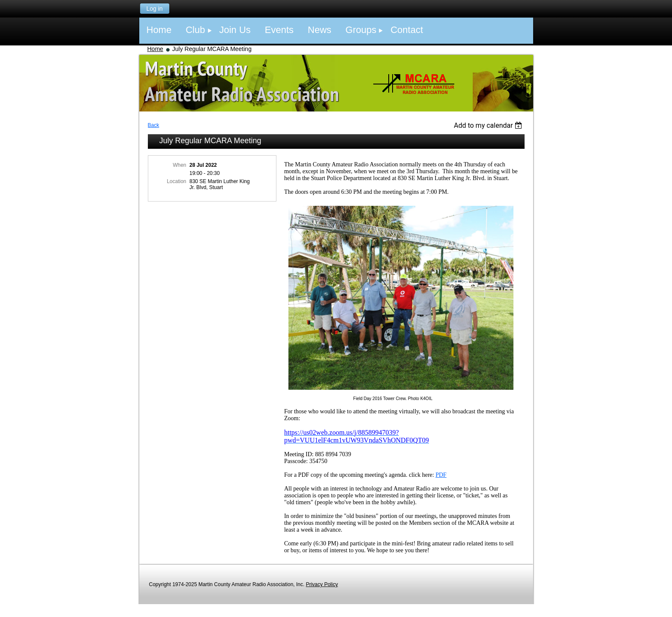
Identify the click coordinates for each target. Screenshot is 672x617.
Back (154, 125)
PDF (441, 475)
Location (176, 181)
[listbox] (489, 125)
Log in (154, 9)
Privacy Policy (322, 584)
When (179, 165)
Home (155, 49)
